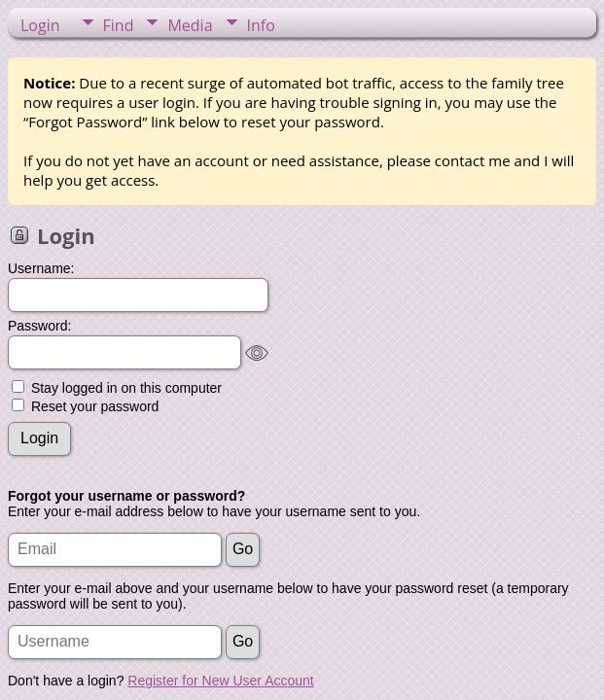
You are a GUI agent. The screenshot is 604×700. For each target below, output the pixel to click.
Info (261, 25)
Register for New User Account (220, 681)
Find (119, 25)
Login (40, 25)
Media (190, 25)
